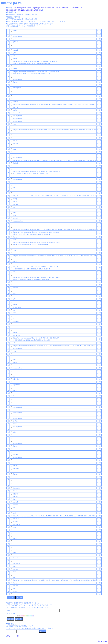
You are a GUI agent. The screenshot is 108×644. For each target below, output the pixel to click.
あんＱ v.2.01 (102, 641)
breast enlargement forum (22, 8)
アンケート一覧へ (14, 636)
